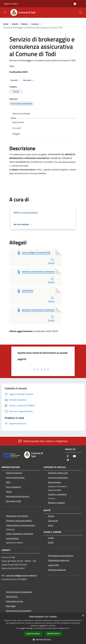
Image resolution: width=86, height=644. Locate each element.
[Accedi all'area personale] (75, 4)
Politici (9, 492)
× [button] (83, 616)
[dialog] (43, 628)
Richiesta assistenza (57, 570)
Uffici (8, 482)
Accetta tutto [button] (33, 634)
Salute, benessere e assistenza (20, 534)
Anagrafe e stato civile (58, 473)
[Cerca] (81, 13)
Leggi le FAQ (53, 565)
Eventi (51, 542)
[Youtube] (74, 456)
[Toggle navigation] (5, 12)
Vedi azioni (29, 80)
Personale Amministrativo (18, 496)
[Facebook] (68, 456)
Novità (15, 24)
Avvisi (51, 525)
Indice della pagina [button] (21, 114)
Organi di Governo (14, 473)
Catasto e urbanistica (57, 494)
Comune (35, 24)
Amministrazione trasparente (19, 592)
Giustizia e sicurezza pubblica (19, 521)
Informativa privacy (15, 601)
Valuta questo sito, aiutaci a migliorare (43, 441)
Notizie (24, 24)
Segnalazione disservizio (59, 560)
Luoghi (51, 538)
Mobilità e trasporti (56, 503)
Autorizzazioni (12, 538)
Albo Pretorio (12, 597)
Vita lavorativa (54, 482)
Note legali (11, 606)
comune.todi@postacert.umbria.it (21, 576)
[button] (43, 640)
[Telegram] (68, 460)
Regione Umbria (11, 4)
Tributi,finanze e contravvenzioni (21, 525)
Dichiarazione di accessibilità (19, 611)
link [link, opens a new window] (68, 628)
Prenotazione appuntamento (61, 556)
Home (6, 24)
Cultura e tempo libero (58, 477)
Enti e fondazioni (13, 487)
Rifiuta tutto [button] (53, 634)
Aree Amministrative (15, 477)
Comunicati (53, 521)
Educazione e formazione (17, 516)
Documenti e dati (14, 501)
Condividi (16, 80)
